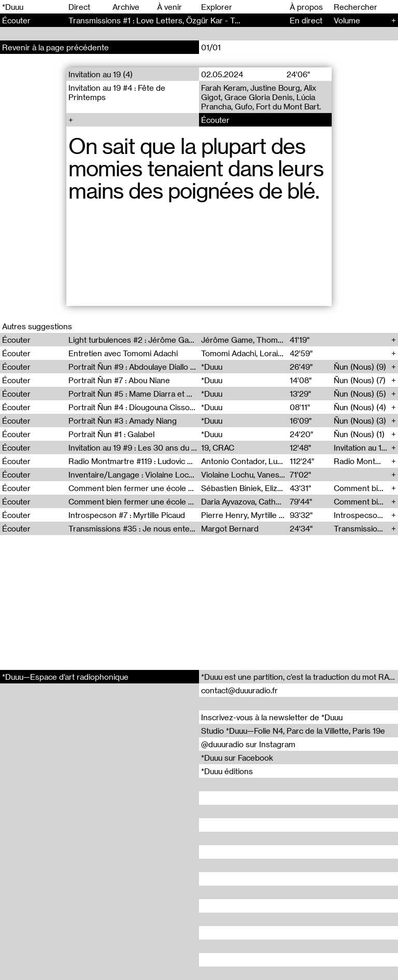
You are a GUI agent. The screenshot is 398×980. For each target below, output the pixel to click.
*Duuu (13, 7)
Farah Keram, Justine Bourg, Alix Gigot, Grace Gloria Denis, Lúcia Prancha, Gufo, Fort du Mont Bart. (261, 97)
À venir (169, 7)
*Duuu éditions (227, 771)
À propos (306, 7)
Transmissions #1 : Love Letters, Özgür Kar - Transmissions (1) (181, 20)
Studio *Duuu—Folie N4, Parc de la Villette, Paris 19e (293, 731)
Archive (126, 7)
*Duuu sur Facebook (237, 758)
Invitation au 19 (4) (101, 74)
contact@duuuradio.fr (239, 690)
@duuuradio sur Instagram (248, 744)
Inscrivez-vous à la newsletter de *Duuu (272, 717)
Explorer (217, 7)
